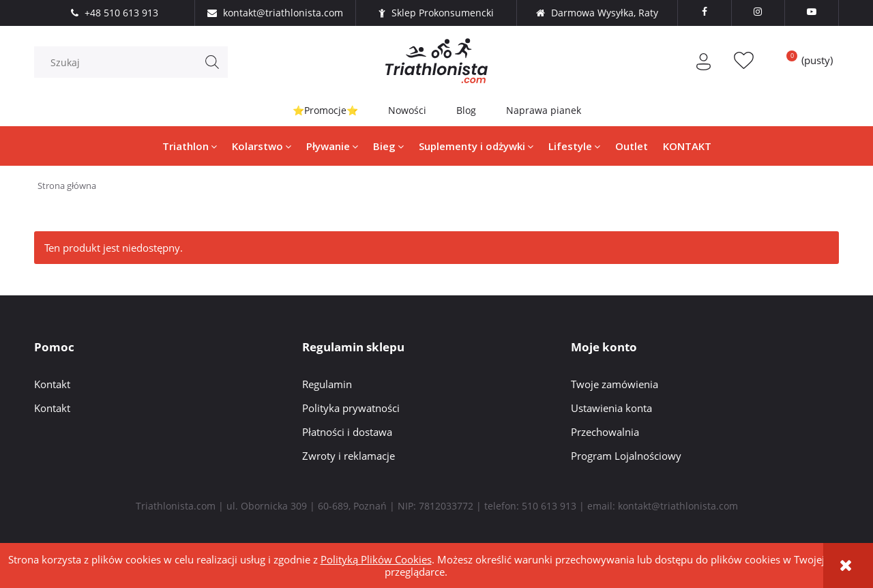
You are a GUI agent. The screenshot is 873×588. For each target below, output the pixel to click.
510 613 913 (549, 506)
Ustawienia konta (611, 408)
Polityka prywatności (351, 408)
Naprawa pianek (544, 110)
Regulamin (327, 384)
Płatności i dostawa (347, 432)
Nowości (407, 110)
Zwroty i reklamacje (349, 456)
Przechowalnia (605, 432)
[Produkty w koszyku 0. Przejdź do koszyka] (805, 60)
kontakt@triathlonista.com (678, 506)
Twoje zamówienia (615, 384)
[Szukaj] (212, 62)
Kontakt (52, 384)
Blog (466, 110)
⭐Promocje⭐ (325, 110)
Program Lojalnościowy (626, 456)
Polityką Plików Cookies (376, 559)
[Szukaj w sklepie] (134, 62)
